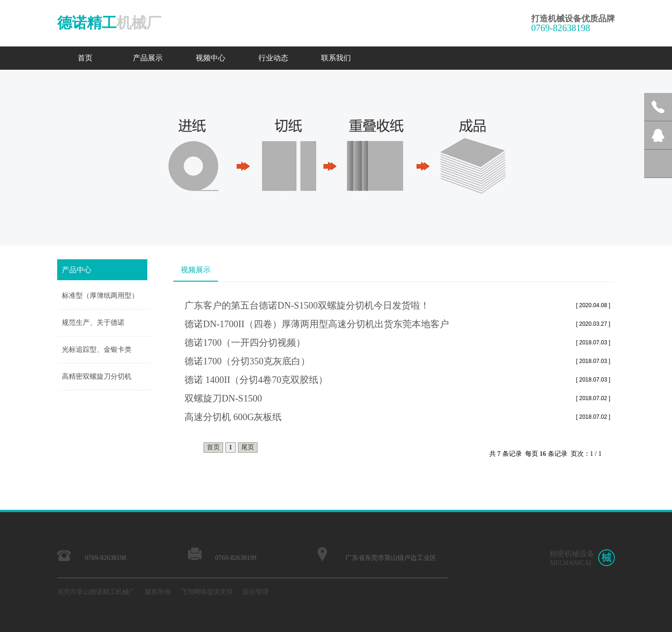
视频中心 (211, 58)
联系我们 (336, 58)
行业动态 (273, 58)
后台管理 (256, 592)
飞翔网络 (194, 592)
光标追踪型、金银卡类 (97, 349)
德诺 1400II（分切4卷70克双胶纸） (256, 380)
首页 (85, 58)
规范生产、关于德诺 (93, 323)
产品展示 (148, 58)
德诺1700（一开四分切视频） (245, 342)
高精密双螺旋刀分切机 (97, 376)
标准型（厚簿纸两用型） (100, 296)
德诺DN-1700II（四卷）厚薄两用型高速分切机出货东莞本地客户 (317, 324)
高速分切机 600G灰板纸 (233, 417)
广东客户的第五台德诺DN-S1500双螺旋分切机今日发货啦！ (307, 305)
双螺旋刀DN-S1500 (223, 398)
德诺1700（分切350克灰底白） (247, 361)
